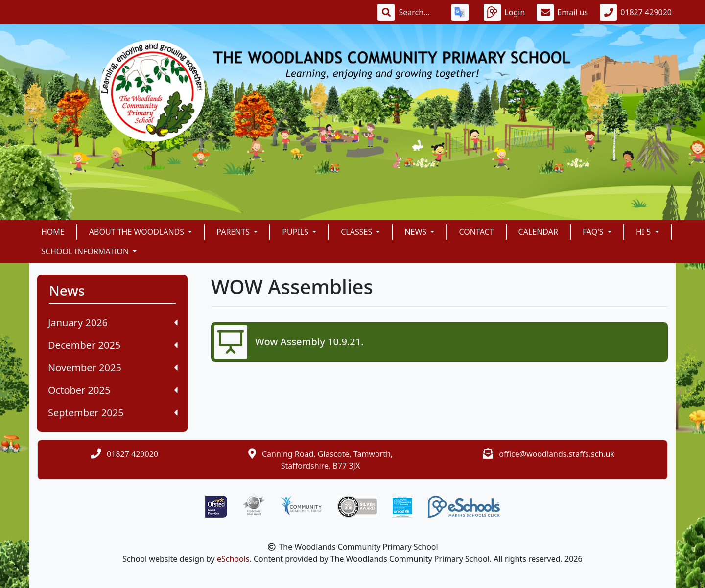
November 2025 (113, 368)
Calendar (538, 232)
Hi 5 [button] (645, 232)
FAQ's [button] (594, 232)
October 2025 (113, 390)
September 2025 (113, 413)
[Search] (419, 12)
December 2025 (113, 345)
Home (53, 232)
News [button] (416, 232)
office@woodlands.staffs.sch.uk (557, 454)
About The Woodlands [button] (138, 232)
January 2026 (113, 323)
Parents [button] (234, 232)
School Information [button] (86, 251)
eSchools (233, 559)
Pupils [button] (296, 232)
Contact (476, 232)
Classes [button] (357, 232)
